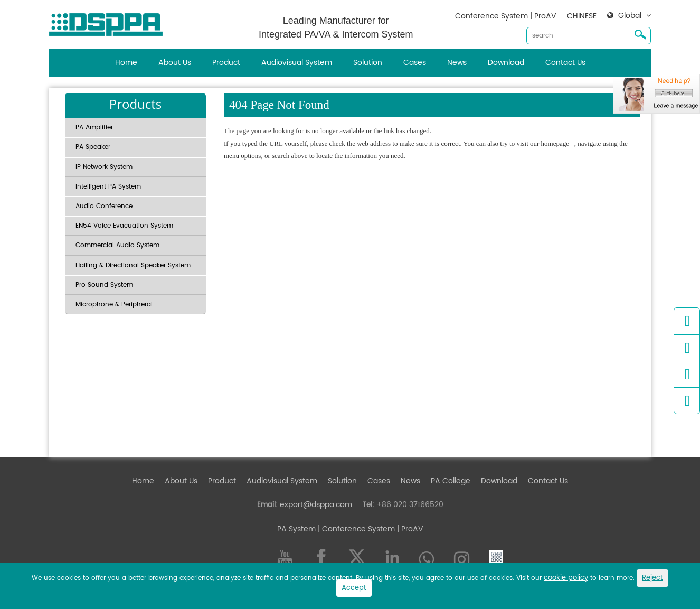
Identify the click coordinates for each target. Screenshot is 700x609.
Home (126, 63)
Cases (415, 63)
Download (506, 63)
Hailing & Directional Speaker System (133, 265)
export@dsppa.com (316, 505)
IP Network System (104, 167)
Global (630, 16)
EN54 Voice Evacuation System (124, 226)
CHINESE (582, 16)
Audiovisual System (297, 63)
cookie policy (566, 578)
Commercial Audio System (117, 245)
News (457, 63)
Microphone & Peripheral (114, 304)
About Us (175, 63)
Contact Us (565, 63)
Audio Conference (104, 206)
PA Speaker (93, 147)
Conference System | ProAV (506, 16)
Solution (368, 63)
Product (226, 63)
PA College (451, 481)
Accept (354, 588)
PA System (296, 529)
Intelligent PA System (108, 187)
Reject (652, 578)
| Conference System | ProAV (370, 529)
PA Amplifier (94, 128)
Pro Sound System (104, 285)
